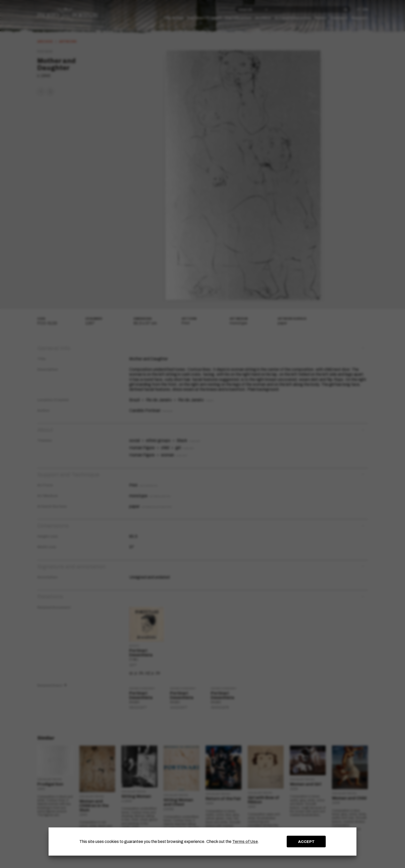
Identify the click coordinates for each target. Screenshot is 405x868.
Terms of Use (245, 842)
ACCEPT (306, 842)
